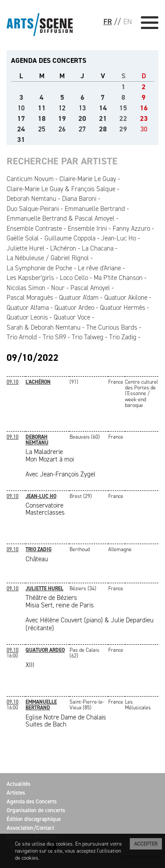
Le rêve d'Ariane (99, 268)
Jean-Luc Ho (119, 238)
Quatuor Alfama (28, 308)
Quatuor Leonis (27, 317)
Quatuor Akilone (126, 298)
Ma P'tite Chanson (118, 278)
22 (123, 118)
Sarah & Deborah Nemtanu (44, 327)
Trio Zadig (123, 337)
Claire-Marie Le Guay (88, 179)
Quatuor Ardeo (74, 308)
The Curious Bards (112, 327)
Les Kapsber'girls (30, 278)
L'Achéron (63, 248)
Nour (58, 288)
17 (21, 118)
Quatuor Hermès (123, 308)
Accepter (146, 844)
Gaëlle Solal (23, 238)
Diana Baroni (79, 199)
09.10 (13, 382)
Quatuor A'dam (79, 298)
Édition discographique (34, 819)
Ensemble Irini (87, 229)
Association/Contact (30, 828)
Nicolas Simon (26, 288)
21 (103, 118)
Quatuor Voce (72, 317)
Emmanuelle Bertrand (95, 209)
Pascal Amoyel (90, 288)
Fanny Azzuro (131, 229)
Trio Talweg (88, 337)
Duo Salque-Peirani (33, 209)
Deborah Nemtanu (31, 199)
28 (103, 129)
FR (108, 22)
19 (62, 118)
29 (123, 129)
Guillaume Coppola (70, 238)
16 (144, 108)
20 (82, 118)
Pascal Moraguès (30, 298)
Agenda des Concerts (32, 801)
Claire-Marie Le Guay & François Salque (61, 189)
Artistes (16, 793)
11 (42, 108)
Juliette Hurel (26, 248)
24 (21, 129)
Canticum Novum (30, 179)
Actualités (18, 784)
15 (123, 108)
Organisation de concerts (36, 810)
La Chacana (98, 248)
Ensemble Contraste (34, 229)
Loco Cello (74, 278)
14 (103, 108)
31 (21, 140)
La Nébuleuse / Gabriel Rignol (48, 258)
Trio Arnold (22, 337)
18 (42, 118)
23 (144, 118)
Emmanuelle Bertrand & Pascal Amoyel (60, 218)
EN (128, 22)
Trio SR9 (54, 337)
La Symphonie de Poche (39, 268)
